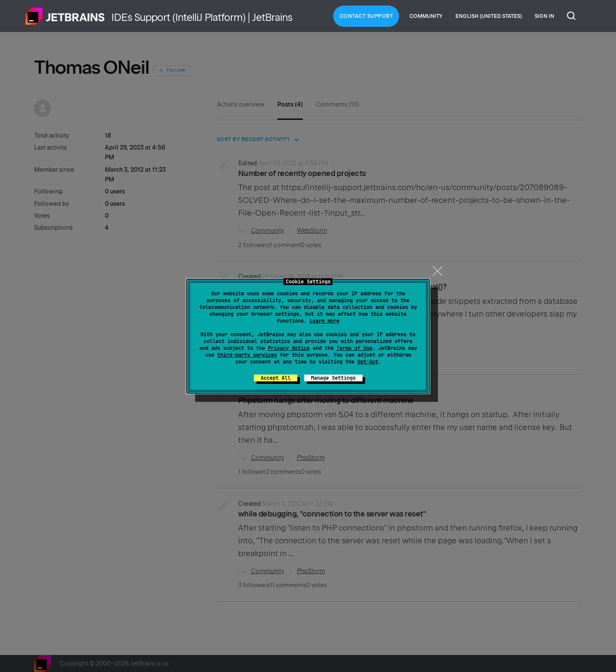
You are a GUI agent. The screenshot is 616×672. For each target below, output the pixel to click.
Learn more (325, 321)
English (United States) (489, 16)
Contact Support (366, 16)
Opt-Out (368, 362)
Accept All (276, 378)
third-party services (247, 355)
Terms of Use (354, 348)
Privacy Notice (289, 348)
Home (65, 16)
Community (426, 16)
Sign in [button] (544, 16)
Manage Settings (333, 378)
